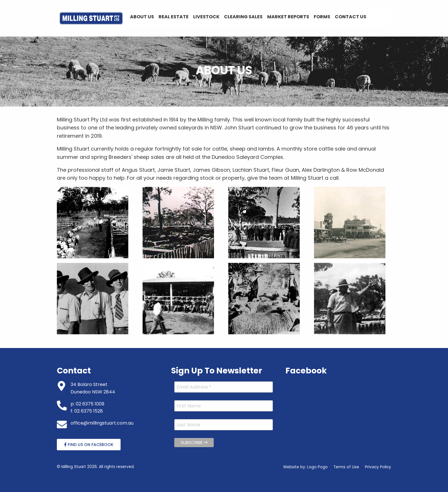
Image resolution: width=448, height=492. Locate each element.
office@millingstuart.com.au (102, 423)
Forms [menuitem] (322, 17)
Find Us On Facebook (89, 445)
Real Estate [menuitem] (174, 17)
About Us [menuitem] (142, 17)
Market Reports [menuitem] (288, 17)
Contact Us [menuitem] (351, 17)
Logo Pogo (317, 467)
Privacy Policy (378, 467)
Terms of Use (346, 467)
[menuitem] (91, 18)
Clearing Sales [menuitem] (243, 17)
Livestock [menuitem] (206, 17)
